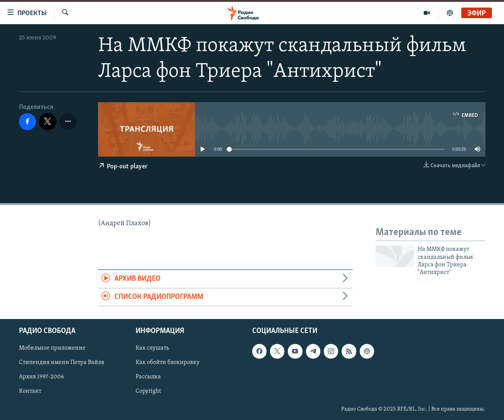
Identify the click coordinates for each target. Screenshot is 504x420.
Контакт (30, 392)
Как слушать (152, 348)
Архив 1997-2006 (41, 377)
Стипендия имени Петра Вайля (62, 363)
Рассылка (148, 377)
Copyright (148, 392)
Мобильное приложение (52, 348)
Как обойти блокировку (168, 363)
